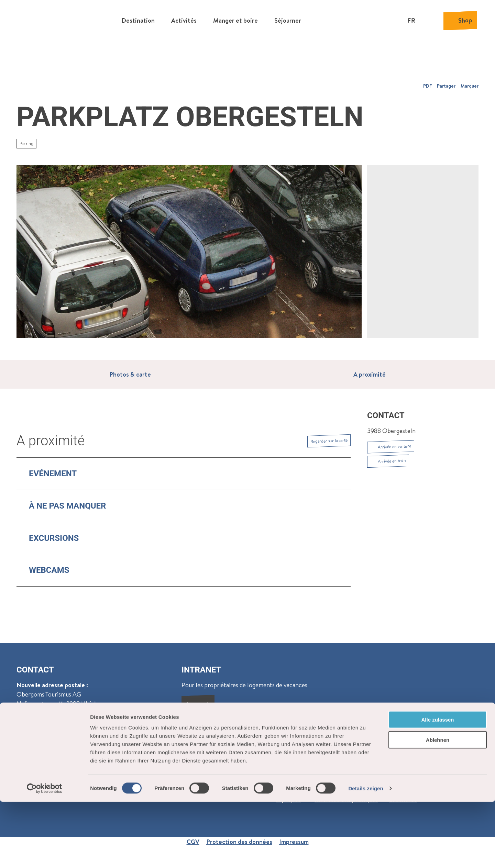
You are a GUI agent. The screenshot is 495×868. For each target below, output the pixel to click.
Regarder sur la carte (329, 441)
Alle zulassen (437, 786)
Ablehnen (438, 806)
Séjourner (288, 19)
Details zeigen (366, 854)
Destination (138, 19)
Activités (184, 19)
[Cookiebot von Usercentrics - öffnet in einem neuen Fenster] (45, 855)
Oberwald (30, 737)
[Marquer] (470, 83)
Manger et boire (235, 19)
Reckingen (65, 737)
